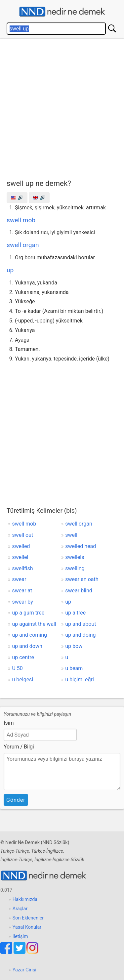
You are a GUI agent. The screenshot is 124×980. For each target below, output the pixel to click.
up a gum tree (28, 613)
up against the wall (34, 624)
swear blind (79, 591)
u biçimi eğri (80, 680)
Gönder (16, 800)
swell (71, 535)
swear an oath (82, 579)
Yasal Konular (27, 927)
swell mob (21, 220)
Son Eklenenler (28, 918)
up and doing (80, 635)
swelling (75, 568)
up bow (74, 646)
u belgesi (23, 680)
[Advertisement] (62, 107)
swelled (21, 546)
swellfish (23, 568)
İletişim (20, 937)
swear (19, 579)
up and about (81, 624)
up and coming (30, 635)
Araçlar (20, 909)
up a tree (75, 613)
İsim (9, 723)
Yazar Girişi (24, 970)
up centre (23, 657)
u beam (74, 668)
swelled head (81, 546)
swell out (23, 535)
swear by (23, 602)
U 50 (18, 668)
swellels (75, 557)
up (10, 270)
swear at (22, 591)
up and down (27, 646)
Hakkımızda (25, 899)
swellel (20, 557)
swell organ (23, 245)
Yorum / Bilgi (19, 747)
